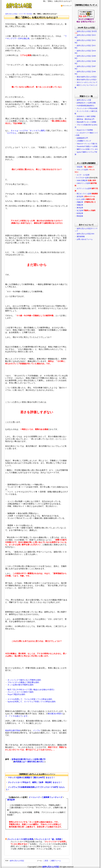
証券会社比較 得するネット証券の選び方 (29, 759)
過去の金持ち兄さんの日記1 (87, 80)
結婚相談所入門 (82, 138)
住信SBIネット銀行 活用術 (86, 116)
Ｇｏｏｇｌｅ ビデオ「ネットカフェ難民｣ (28, 131)
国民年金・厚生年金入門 (85, 119)
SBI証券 (80, 167)
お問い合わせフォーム (85, 239)
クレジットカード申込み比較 (87, 108)
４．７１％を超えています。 (17, 716)
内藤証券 (80, 202)
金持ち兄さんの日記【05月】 (87, 31)
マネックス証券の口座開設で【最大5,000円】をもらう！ (31, 778)
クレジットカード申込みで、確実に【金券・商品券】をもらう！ (35, 782)
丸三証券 (80, 210)
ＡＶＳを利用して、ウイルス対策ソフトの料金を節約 (30, 699)
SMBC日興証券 (82, 180)
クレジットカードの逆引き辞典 (20, 839)
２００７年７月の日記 (25, 14)
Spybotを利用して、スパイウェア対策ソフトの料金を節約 (31, 702)
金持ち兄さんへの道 (84, 100)
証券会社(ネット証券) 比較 (86, 103)
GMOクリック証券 (83, 183)
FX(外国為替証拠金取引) (85, 106)
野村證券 (80, 216)
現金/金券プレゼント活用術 (86, 122)
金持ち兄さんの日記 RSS (85, 234)
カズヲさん (12, 133)
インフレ (37, 730)
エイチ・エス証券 (83, 175)
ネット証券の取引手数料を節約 (20, 685)
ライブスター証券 (82, 178)
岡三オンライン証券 (84, 194)
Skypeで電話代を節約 (16, 694)
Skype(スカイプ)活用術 (85, 130)
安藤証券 (80, 205)
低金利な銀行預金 (13, 730)
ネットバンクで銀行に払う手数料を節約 (24, 680)
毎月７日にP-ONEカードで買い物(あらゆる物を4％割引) (31, 690)
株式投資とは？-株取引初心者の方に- (29, 762)
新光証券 (11, 800)
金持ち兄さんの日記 (11, 14)
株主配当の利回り (55, 714)
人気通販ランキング (84, 141)
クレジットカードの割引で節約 (20, 692)
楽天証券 (80, 196)
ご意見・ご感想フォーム (52, 861)
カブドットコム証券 (84, 188)
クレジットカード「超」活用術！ (49, 839)
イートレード (34, 797)
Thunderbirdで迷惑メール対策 (87, 146)
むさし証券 (81, 199)
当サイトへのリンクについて (87, 82)
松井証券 (80, 213)
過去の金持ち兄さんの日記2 (87, 77)
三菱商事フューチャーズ (52, 797)
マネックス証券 (82, 170)
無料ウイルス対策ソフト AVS (87, 149)
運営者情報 (81, 237)
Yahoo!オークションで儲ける (87, 144)
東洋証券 (80, 208)
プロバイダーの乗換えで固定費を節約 (23, 682)
